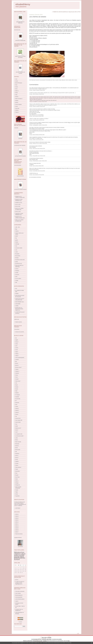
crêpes (60, 80)
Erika (16, 405)
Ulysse (34, 120)
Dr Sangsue (18, 395)
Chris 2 (17, 377)
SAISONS (20, 139)
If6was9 (17, 97)
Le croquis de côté (19, 434)
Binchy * (17, 363)
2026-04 (17, 514)
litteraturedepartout (19, 595)
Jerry (16, 424)
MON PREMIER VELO (20, 302)
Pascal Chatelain (19, 104)
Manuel (17, 103)
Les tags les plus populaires (57, 639)
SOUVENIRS (20, 547)
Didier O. (17, 91)
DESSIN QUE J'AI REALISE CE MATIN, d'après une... (19, 309)
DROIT (17, 236)
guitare (17, 240)
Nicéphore (17, 454)
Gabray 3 (17, 410)
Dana (16, 85)
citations (17, 554)
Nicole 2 (17, 456)
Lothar (17, 438)
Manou (17, 440)
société (22, 555)
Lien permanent (42, 80)
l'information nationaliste (20, 591)
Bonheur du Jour (36, 143)
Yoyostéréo (17, 496)
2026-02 (17, 518)
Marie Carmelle (18, 442)
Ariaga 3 (17, 356)
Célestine (17, 373)
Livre (16, 250)
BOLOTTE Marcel (19, 83)
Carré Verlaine (18, 593)
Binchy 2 (17, 365)
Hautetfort (50, 638)
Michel (17, 448)
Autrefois (17, 360)
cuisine (67, 80)
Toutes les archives (19, 534)
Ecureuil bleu (18, 399)
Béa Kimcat (35, 148)
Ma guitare (17, 254)
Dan (16, 206)
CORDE (17, 306)
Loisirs (17, 252)
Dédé (16, 220)
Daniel (17, 385)
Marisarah (17, 444)
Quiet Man (17, 108)
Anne (16, 79)
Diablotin (17, 393)
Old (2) (17, 459)
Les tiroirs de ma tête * (20, 436)
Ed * (16, 401)
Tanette (17, 490)
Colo (16, 383)
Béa (16, 362)
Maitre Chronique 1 (19, 99)
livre (23, 552)
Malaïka (17, 101)
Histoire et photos (19, 322)
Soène (17, 479)
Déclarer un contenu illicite (28, 641)
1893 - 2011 (18, 227)
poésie (17, 262)
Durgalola (17, 397)
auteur (17, 555)
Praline (17, 469)
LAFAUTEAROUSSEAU (20, 599)
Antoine (17, 348)
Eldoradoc (17, 403)
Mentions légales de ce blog (38, 641)
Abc (16, 338)
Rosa (16, 473)
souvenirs (57, 80)
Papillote (17, 461)
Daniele (17, 387)
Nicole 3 (17, 458)
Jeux (16, 246)
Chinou (17, 375)
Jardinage (17, 244)
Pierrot (17, 106)
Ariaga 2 (17, 354)
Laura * (17, 432)
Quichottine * (18, 471)
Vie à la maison (18, 279)
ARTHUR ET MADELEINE (20, 41)
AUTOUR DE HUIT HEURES (20, 156)
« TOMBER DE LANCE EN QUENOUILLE (60, 12)
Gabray (17, 407)
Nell (16, 452)
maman (76, 80)
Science (17, 269)
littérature (18, 552)
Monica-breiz (18, 450)
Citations (17, 231)
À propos (20, 622)
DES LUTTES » (78, 12)
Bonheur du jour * (19, 367)
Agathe (17, 340)
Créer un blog (44, 638)
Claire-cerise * (18, 381)
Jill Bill (17, 426)
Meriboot (17, 446)
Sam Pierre (17, 477)
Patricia (17, 465)
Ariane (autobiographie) (20, 358)
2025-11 (17, 524)
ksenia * (17, 430)
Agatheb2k (17, 214)
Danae (17, 87)
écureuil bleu (35, 171)
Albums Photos (18, 538)
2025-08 (17, 530)
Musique (17, 258)
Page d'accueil (71, 12)
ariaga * (17, 352)
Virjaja (17, 492)
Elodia (17, 93)
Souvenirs (17, 275)
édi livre (17, 580)
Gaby (16, 95)
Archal (17, 350)
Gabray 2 (17, 409)
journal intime (19, 557)
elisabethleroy (23, 4)
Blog (16, 229)
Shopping (17, 271)
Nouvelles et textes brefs (20, 260)
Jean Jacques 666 (19, 420)
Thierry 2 (17, 112)
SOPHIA (17, 110)
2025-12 (17, 522)
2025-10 (17, 526)
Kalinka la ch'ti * (18, 428)
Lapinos (17, 601)
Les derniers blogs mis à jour (36, 639)
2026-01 (17, 520)
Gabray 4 (17, 412)
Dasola (17, 389)
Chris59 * (17, 379)
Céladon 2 (17, 371)
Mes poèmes (18, 256)
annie (16, 346)
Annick (17, 81)
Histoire (17, 242)
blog (69, 641)
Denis (16, 89)
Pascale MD (35, 156)
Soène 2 (17, 481)
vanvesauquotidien (19, 597)
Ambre (17, 344)
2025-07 (17, 532)
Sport (16, 277)
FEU (21, 203)
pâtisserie (63, 80)
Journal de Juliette (19, 248)
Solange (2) (18, 485)
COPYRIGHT (18, 508)
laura (16, 205)
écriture (17, 559)
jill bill (16, 208)
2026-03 (17, 516)
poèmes (22, 558)
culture (23, 554)
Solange (17, 483)
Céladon (17, 369)
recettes (70, 80)
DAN (34, 94)
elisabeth (17, 203)
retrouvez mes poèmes (20, 332)
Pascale (17, 463)
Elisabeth (17, 196)
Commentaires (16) (49, 80)
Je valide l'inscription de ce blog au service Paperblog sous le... (20, 583)
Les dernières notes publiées (47, 639)
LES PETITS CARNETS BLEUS (20, 189)
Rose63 (17, 475)
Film (16, 238)
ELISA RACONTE (20, 176)
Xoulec (17, 494)
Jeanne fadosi (18, 422)
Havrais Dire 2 (18, 418)
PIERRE (17, 294)
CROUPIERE (18, 304)
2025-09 (17, 528)
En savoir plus (69, 643)
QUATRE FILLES (19, 264)
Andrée (34, 140)
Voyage (17, 280)
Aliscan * (17, 342)
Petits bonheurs (18, 467)
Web (16, 282)
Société (17, 273)
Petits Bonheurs (36, 161)
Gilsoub (17, 414)
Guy (16, 416)
